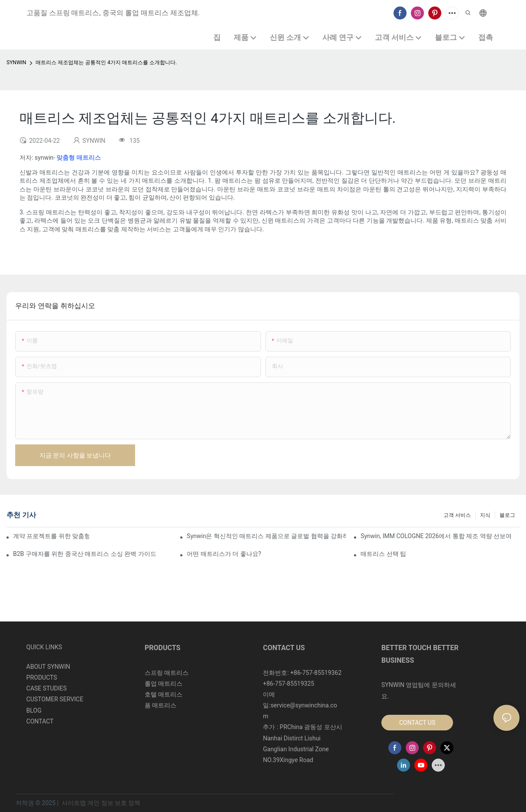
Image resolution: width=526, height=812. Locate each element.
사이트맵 (74, 803)
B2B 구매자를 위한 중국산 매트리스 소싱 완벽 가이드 (85, 554)
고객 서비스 (457, 515)
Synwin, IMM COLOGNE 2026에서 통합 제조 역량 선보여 (436, 536)
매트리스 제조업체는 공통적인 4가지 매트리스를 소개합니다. (106, 62)
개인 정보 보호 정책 (114, 803)
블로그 (507, 515)
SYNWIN (16, 62)
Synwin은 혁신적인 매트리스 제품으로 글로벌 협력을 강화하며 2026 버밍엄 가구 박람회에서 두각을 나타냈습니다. (266, 536)
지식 (485, 515)
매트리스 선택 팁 (383, 554)
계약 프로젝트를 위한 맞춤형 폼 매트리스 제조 (51, 536)
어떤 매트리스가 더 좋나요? (224, 554)
